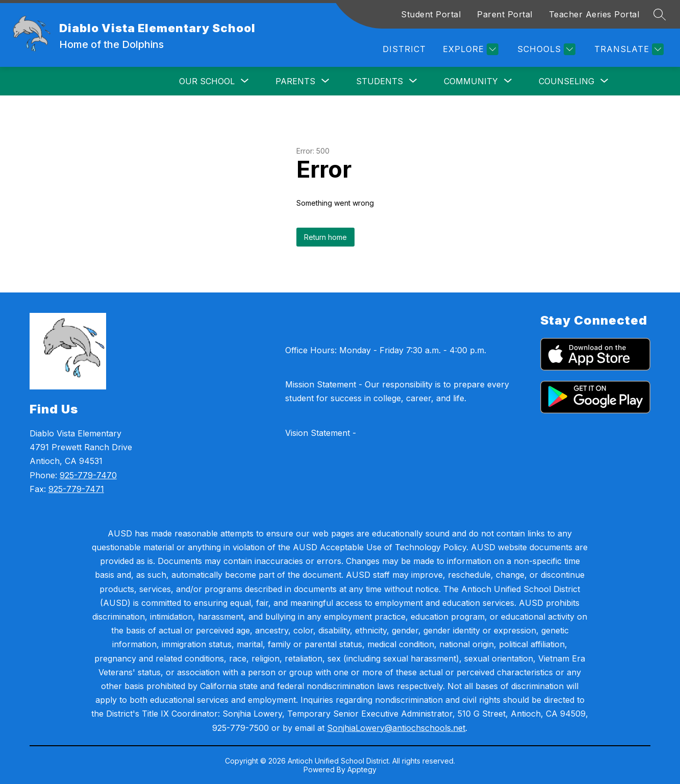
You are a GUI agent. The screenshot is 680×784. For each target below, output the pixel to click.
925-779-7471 (76, 489)
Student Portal (431, 14)
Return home (325, 237)
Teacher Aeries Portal (594, 14)
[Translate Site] (628, 49)
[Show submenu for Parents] (295, 81)
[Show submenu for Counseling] (566, 81)
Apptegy (362, 769)
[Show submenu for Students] (380, 81)
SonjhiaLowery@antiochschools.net (396, 728)
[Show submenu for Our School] (207, 81)
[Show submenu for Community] (471, 81)
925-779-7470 (88, 475)
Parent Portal (505, 14)
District (404, 49)
